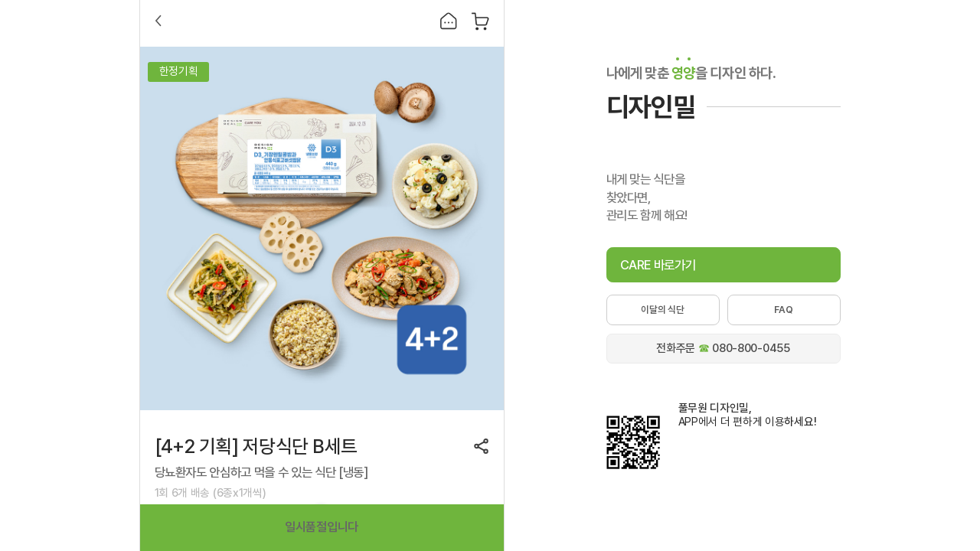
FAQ (783, 310)
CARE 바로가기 (658, 265)
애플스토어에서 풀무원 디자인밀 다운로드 (718, 473)
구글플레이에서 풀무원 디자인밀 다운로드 (718, 446)
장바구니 (480, 21)
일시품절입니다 (322, 527)
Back (158, 21)
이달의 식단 (663, 310)
